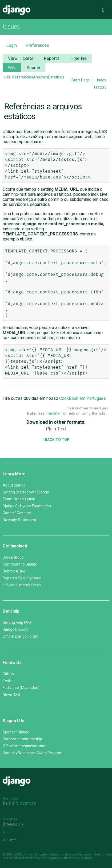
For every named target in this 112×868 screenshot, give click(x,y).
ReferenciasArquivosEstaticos (38, 77)
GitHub (8, 674)
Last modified (78, 408)
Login (12, 45)
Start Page (81, 80)
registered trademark (24, 858)
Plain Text (56, 429)
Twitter (9, 681)
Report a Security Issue (22, 578)
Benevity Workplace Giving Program (33, 753)
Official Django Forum (21, 636)
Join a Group (13, 557)
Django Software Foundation (27, 506)
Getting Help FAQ (17, 622)
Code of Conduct (17, 513)
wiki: (7, 77)
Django (17, 10)
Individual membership (22, 585)
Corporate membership (22, 739)
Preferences (37, 45)
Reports (52, 58)
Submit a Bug (14, 571)
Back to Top (56, 440)
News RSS (11, 695)
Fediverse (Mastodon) (21, 688)
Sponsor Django (16, 732)
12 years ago (98, 408)
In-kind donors (19, 803)
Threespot (15, 825)
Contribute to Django (20, 564)
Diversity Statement (19, 520)
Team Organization (19, 499)
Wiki (12, 68)
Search (33, 68)
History (100, 87)
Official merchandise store (25, 746)
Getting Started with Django (26, 492)
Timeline (78, 58)
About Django (14, 485)
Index (101, 80)
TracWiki (53, 414)
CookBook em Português (83, 398)
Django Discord (15, 629)
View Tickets (21, 58)
